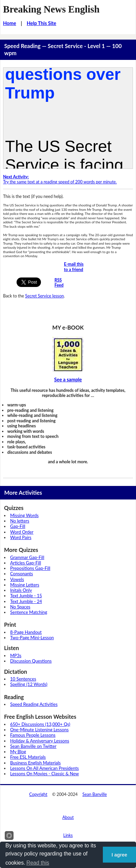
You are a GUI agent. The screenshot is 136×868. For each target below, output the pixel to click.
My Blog (18, 752)
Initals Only (21, 590)
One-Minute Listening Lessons (39, 730)
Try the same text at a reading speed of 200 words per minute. (60, 180)
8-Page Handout (26, 632)
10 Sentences (23, 679)
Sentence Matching (29, 612)
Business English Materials (35, 763)
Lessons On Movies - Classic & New (44, 774)
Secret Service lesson (44, 296)
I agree (119, 855)
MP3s (16, 655)
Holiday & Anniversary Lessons (40, 741)
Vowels (17, 579)
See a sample (68, 380)
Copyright (38, 794)
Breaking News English (51, 9)
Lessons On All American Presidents (44, 768)
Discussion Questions (31, 661)
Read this (38, 863)
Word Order (22, 532)
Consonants (21, 574)
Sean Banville (95, 794)
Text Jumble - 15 (26, 596)
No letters (20, 521)
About (68, 817)
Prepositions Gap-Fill (30, 568)
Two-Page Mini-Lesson (32, 638)
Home (10, 23)
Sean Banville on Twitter (33, 746)
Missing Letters (25, 585)
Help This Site (41, 23)
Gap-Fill (18, 526)
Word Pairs (21, 537)
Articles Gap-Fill (26, 563)
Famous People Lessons (33, 735)
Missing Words (24, 515)
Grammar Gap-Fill (27, 557)
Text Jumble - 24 (26, 601)
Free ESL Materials (28, 757)
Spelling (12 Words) (29, 684)
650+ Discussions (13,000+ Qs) (40, 724)
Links (68, 835)
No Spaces (20, 607)
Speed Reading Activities (34, 704)
